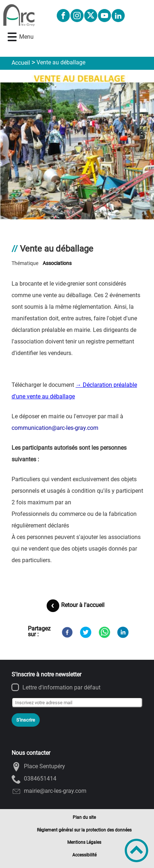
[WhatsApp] (104, 632)
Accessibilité (84, 855)
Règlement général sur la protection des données (84, 830)
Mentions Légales (84, 842)
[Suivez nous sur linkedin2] (118, 16)
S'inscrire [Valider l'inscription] (26, 720)
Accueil (21, 63)
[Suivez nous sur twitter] (91, 16)
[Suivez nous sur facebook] (63, 16)
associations (57, 263)
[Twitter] (86, 632)
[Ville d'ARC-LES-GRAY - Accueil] (25, 16)
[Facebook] (67, 632)
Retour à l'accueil (83, 605)
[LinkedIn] (123, 632)
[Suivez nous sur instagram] (77, 16)
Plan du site (84, 817)
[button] (12, 37)
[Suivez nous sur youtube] (104, 16)
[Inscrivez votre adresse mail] (77, 702)
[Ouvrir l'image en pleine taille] (77, 145)
